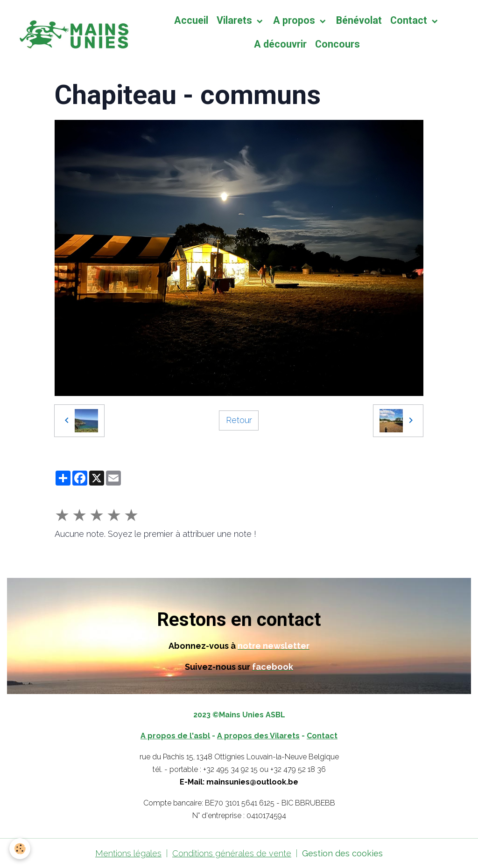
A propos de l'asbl (175, 736)
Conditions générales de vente (232, 853)
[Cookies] (20, 849)
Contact (410, 20)
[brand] (72, 32)
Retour (239, 420)
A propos (295, 20)
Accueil (191, 20)
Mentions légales (128, 853)
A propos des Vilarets (258, 736)
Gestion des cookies (342, 853)
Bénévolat (359, 20)
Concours (337, 44)
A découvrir (280, 44)
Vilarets (235, 20)
